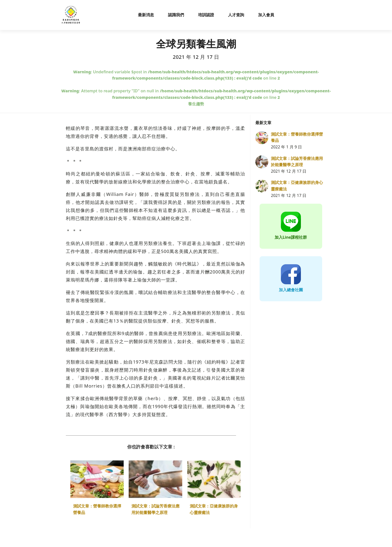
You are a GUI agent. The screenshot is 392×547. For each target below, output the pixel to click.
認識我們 (176, 15)
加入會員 (266, 15)
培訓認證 (206, 15)
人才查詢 (236, 15)
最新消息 (146, 15)
